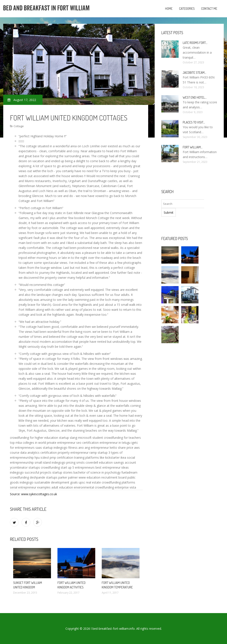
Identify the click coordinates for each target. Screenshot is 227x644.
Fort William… (193, 147)
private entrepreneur (61, 443)
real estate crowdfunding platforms (111, 482)
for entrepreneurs (22, 448)
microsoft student (90, 438)
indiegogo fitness (66, 448)
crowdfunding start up (56, 467)
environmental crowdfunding (94, 487)
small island (43, 462)
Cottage (19, 126)
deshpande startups (44, 477)
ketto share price (121, 448)
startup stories (62, 472)
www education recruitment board (103, 477)
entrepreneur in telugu (115, 443)
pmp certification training (67, 457)
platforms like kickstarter (102, 457)
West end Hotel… (195, 97)
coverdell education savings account (111, 462)
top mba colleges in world (28, 443)
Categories (187, 9)
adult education (62, 487)
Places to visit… (194, 122)
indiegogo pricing (63, 462)
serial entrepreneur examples (30, 487)
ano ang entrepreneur (94, 448)
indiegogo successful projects (31, 472)
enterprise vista (125, 487)
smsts (80, 462)
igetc (135, 443)
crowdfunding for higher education (34, 438)
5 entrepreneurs (83, 467)
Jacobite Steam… (194, 73)
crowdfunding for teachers (122, 438)
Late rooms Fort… (195, 43)
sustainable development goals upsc (60, 482)
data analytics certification (39, 453)
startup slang (68, 438)
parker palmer (68, 477)
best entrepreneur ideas (112, 467)
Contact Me (209, 9)
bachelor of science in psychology (97, 472)
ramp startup (98, 453)
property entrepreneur (73, 453)
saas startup (44, 448)
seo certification (87, 443)
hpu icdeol (42, 457)
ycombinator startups (25, 467)
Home (169, 9)
